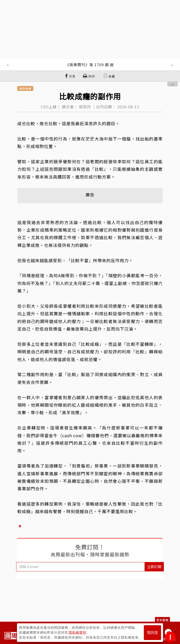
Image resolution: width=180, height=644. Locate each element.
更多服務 (162, 620)
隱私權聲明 (77, 632)
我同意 (153, 633)
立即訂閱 (154, 567)
